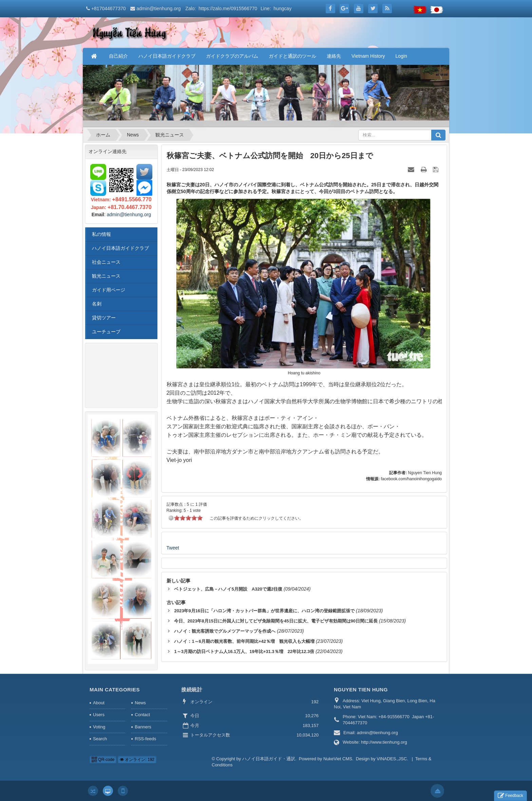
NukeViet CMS (338, 759)
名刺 (97, 304)
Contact (142, 715)
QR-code (103, 760)
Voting (99, 727)
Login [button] (401, 56)
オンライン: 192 (137, 760)
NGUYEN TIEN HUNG (361, 690)
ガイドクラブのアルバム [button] (232, 56)
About (99, 703)
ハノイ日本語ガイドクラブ (120, 248)
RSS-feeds (145, 739)
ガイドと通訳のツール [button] (292, 56)
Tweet (173, 548)
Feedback (510, 796)
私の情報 (101, 234)
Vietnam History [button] (368, 56)
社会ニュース (106, 262)
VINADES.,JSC (392, 759)
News (140, 703)
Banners (143, 727)
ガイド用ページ (109, 290)
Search (100, 739)
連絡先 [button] (334, 56)
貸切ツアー (104, 318)
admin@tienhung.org (158, 8)
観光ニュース (106, 276)
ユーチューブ (106, 332)
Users (99, 715)
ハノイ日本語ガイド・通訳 (269, 759)
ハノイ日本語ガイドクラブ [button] (167, 56)
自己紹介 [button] (118, 56)
